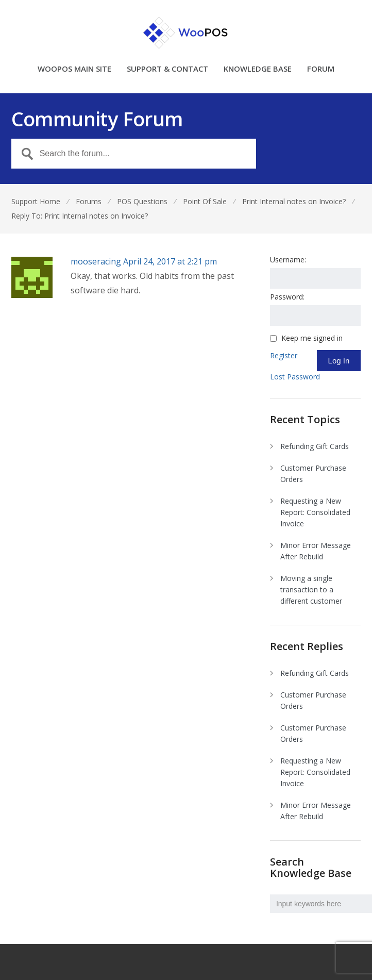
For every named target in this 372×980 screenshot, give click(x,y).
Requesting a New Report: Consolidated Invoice (315, 512)
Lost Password (295, 377)
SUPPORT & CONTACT (167, 69)
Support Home (36, 201)
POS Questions (142, 201)
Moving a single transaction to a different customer (311, 589)
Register (284, 355)
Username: (288, 260)
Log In (339, 361)
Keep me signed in (312, 338)
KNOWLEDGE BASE (258, 69)
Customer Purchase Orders (313, 474)
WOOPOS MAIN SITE (74, 69)
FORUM (321, 69)
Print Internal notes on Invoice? (294, 201)
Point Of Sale (205, 201)
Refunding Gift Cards (315, 446)
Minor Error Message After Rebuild (316, 551)
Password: (287, 297)
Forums (89, 201)
